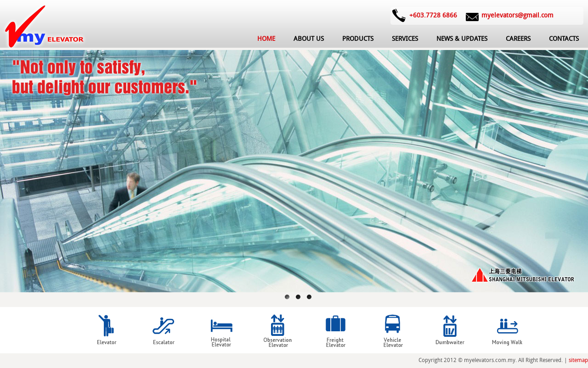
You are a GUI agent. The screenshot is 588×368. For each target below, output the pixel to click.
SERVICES (405, 39)
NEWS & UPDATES (462, 39)
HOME (266, 39)
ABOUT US (309, 39)
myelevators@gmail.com (517, 15)
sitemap (578, 360)
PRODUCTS (358, 39)
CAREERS (518, 39)
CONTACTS (564, 39)
